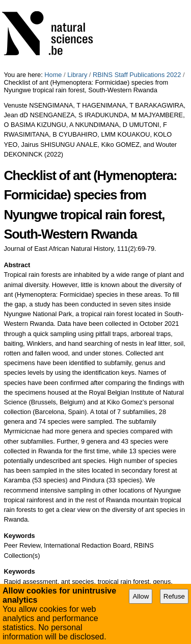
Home (53, 75)
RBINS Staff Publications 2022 (137, 75)
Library (77, 75)
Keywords (19, 536)
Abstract (17, 265)
